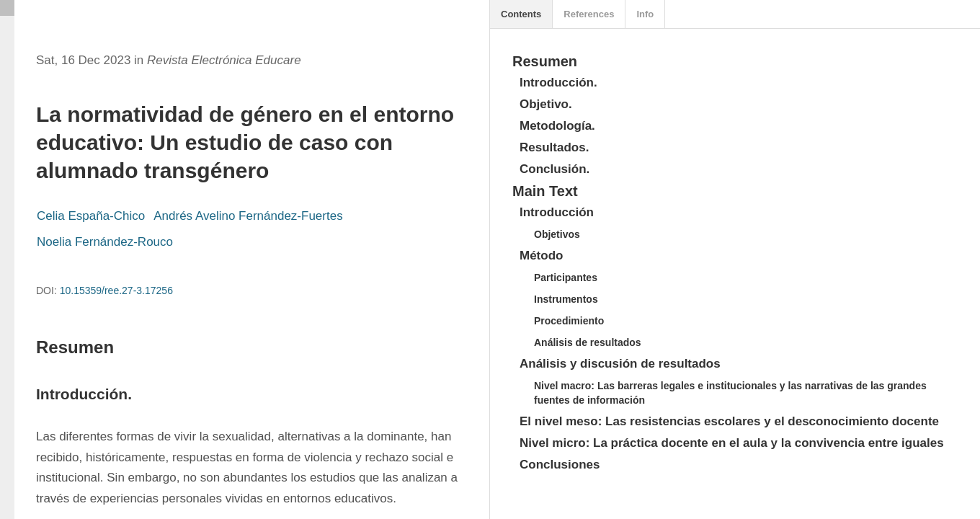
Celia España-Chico (91, 216)
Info (645, 14)
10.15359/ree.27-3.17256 (116, 290)
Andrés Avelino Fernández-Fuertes (248, 216)
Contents (521, 14)
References (589, 14)
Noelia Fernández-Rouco (105, 242)
